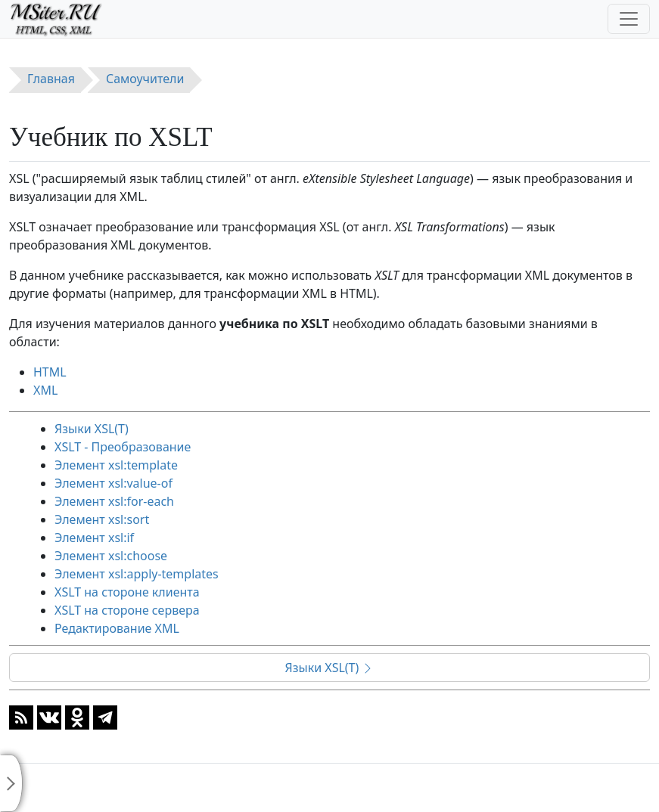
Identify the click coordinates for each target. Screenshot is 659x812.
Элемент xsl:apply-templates (137, 574)
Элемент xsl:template (116, 465)
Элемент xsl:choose (111, 556)
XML (45, 390)
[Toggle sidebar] (11, 783)
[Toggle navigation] (629, 19)
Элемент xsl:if (94, 538)
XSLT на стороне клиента (127, 592)
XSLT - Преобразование (123, 447)
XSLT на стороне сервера (127, 610)
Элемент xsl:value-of (113, 483)
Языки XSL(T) (92, 429)
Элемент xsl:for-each (114, 501)
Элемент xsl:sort (102, 519)
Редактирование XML (117, 628)
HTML (50, 372)
